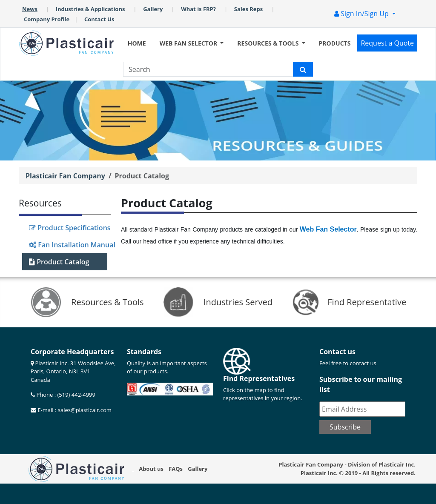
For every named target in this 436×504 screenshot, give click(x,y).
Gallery (153, 9)
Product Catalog (59, 262)
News (30, 9)
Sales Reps (248, 9)
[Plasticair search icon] (303, 69)
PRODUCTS (335, 43)
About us (151, 469)
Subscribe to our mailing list (361, 384)
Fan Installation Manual (65, 245)
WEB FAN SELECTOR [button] (189, 43)
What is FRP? (198, 9)
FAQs (176, 469)
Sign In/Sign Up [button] (362, 14)
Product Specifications (65, 228)
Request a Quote (387, 43)
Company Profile (47, 19)
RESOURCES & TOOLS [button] (269, 43)
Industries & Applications (90, 9)
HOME (137, 43)
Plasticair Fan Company (65, 176)
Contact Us (99, 19)
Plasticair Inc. (319, 473)
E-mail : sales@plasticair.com (74, 410)
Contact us (337, 352)
